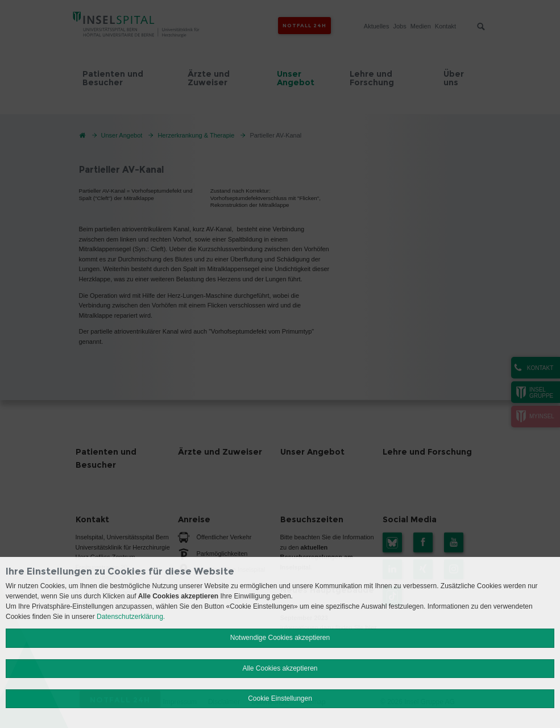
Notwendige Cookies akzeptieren (280, 638)
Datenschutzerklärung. (131, 617)
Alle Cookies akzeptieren (280, 668)
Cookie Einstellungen (280, 698)
